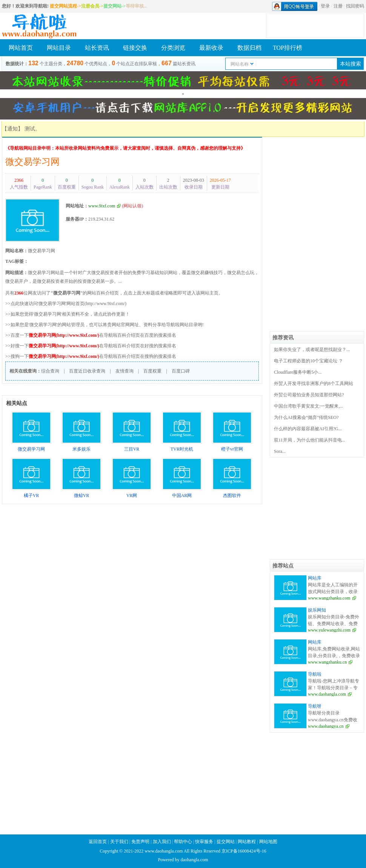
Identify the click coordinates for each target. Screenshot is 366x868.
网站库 (315, 578)
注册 (338, 6)
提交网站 (226, 842)
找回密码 (355, 6)
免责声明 (140, 842)
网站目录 (59, 48)
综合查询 (50, 371)
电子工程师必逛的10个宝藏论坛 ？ (308, 361)
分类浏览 (173, 48)
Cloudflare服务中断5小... (298, 372)
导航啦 (315, 674)
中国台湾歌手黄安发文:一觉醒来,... (308, 406)
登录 (325, 6)
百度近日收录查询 (87, 371)
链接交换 (135, 48)
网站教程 (247, 842)
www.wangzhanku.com (329, 598)
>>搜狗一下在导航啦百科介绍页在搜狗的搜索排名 (91, 356)
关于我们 (119, 842)
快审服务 (204, 842)
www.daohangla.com (327, 694)
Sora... (280, 451)
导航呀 (315, 706)
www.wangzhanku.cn (327, 662)
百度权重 (152, 371)
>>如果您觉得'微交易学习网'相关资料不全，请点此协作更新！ (68, 314)
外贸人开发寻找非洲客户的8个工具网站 (314, 383)
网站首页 (21, 48)
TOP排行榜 (288, 48)
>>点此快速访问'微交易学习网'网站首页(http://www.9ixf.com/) (66, 304)
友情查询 (125, 371)
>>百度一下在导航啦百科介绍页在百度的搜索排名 (91, 335)
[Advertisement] (317, 184)
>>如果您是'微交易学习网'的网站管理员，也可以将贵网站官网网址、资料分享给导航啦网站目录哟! (105, 325)
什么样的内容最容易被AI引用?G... (308, 429)
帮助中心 (183, 842)
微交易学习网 (32, 162)
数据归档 (249, 48)
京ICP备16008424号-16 (244, 851)
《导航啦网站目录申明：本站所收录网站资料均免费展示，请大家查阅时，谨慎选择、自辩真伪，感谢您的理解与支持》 (125, 148)
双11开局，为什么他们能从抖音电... (310, 440)
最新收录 (211, 48)
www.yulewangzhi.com (329, 630)
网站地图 (268, 842)
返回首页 (98, 842)
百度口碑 (181, 371)
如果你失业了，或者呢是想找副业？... (312, 350)
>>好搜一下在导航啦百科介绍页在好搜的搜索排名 (91, 346)
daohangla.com (195, 860)
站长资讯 (97, 48)
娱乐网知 (317, 610)
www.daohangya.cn (326, 726)
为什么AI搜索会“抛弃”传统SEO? (306, 417)
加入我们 (162, 842)
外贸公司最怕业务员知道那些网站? (309, 395)
